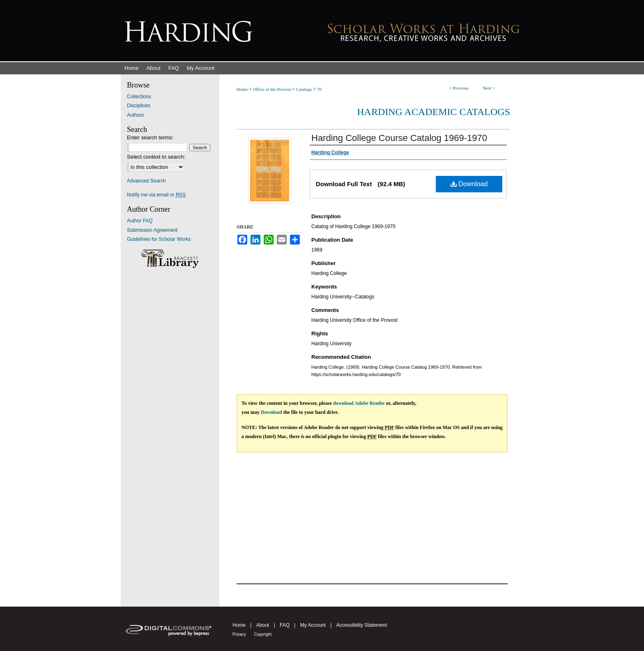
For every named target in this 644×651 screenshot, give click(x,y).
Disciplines (139, 106)
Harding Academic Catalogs (434, 112)
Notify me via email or (156, 195)
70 (319, 89)
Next (487, 88)
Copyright (263, 634)
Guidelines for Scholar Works (159, 239)
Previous (461, 88)
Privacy (239, 634)
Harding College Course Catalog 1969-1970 (399, 138)
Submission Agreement (152, 230)
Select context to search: (156, 157)
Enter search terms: (150, 137)
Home (242, 89)
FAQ (285, 625)
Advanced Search (146, 181)
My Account (313, 625)
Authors (135, 115)
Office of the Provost (272, 89)
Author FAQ (140, 221)
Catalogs (304, 89)
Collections (139, 97)
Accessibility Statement (362, 625)
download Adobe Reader (359, 403)
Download (469, 184)
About (263, 625)
